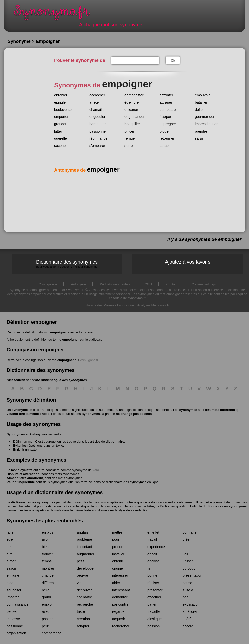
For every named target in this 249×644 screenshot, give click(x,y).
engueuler (97, 117)
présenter (155, 590)
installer (118, 554)
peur (45, 626)
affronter (166, 95)
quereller (61, 138)
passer (47, 619)
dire (10, 554)
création (83, 619)
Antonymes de (87, 170)
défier (199, 110)
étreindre (132, 102)
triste (81, 611)
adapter (83, 626)
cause (187, 583)
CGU (148, 284)
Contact (172, 284)
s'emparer (97, 146)
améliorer (190, 611)
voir (185, 554)
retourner (167, 138)
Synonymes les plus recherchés (45, 521)
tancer (165, 146)
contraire (190, 532)
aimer (11, 561)
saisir (199, 138)
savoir (11, 568)
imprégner (168, 124)
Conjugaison (48, 284)
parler (152, 604)
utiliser (188, 561)
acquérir (119, 619)
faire (10, 532)
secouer (60, 146)
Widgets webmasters (115, 284)
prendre (201, 131)
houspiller (132, 124)
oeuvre (82, 575)
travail (152, 539)
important (85, 547)
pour (116, 539)
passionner (98, 131)
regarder (119, 611)
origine (118, 568)
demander (15, 547)
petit (80, 561)
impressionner (206, 124)
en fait (152, 554)
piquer (165, 131)
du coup (189, 568)
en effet (153, 532)
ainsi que (155, 619)
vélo (96, 470)
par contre (120, 604)
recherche (85, 604)
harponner (97, 124)
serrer (129, 146)
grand (46, 597)
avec (46, 611)
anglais (83, 532)
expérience (156, 547)
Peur (10, 482)
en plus (48, 532)
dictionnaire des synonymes (33, 502)
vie (79, 583)
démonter (120, 597)
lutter (58, 131)
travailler (154, 611)
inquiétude (27, 482)
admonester (134, 95)
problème (85, 539)
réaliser (153, 583)
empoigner (58, 332)
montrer (48, 568)
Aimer (11, 478)
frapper (165, 117)
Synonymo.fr (55, 14)
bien (45, 547)
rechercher (121, 626)
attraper (166, 102)
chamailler (97, 110)
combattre (168, 110)
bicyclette (25, 470)
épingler (60, 102)
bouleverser (64, 110)
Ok (173, 61)
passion (154, 626)
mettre (117, 532)
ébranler (61, 95)
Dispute (13, 474)
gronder (60, 124)
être (10, 539)
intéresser (120, 575)
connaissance (17, 604)
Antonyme (79, 284)
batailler (201, 102)
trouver (47, 554)
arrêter (95, 102)
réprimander (99, 138)
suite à (188, 590)
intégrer (13, 597)
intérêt (188, 619)
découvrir (84, 590)
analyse (154, 561)
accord (188, 626)
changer (48, 575)
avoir (46, 539)
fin (149, 568)
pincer (129, 131)
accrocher (97, 95)
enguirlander (135, 117)
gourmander (205, 117)
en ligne (13, 575)
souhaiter (14, 590)
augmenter (86, 554)
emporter (61, 117)
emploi (47, 604)
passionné (15, 626)
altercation (31, 474)
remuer (130, 138)
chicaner (131, 110)
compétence (52, 633)
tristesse (13, 619)
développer (86, 568)
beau (187, 597)
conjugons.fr (89, 360)
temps (47, 561)
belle (46, 590)
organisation (16, 633)
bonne (152, 575)
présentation (193, 575)
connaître (85, 597)
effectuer (154, 597)
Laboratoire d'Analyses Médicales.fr (143, 305)
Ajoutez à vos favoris (188, 262)
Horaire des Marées (100, 305)
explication (191, 604)
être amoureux (32, 478)
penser (12, 611)
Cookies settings (204, 284)
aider (116, 583)
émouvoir (202, 95)
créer (187, 539)
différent (48, 583)
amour (188, 547)
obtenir (118, 561)
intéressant (121, 590)
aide (10, 583)
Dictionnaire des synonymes (67, 264)
